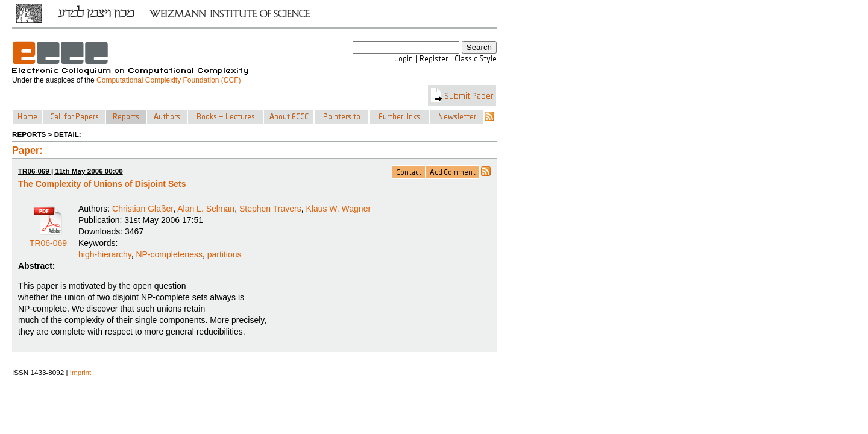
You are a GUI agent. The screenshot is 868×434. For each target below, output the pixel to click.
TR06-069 (48, 239)
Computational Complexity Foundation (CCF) (168, 80)
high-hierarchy (105, 254)
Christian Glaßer (143, 209)
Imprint (81, 372)
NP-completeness (169, 254)
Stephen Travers (270, 209)
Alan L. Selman (206, 209)
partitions (225, 254)
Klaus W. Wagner (338, 209)
